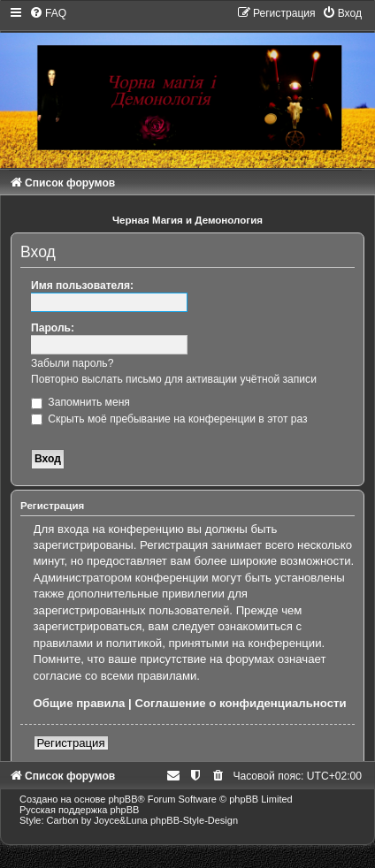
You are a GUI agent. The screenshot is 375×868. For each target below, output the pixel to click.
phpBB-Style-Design (194, 820)
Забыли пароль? (72, 363)
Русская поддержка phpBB (79, 810)
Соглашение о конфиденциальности (240, 703)
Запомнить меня (80, 402)
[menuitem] (48, 13)
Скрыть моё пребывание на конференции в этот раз (169, 419)
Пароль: (53, 328)
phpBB (122, 799)
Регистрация (71, 743)
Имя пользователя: (82, 286)
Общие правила (80, 703)
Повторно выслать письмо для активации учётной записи (174, 379)
